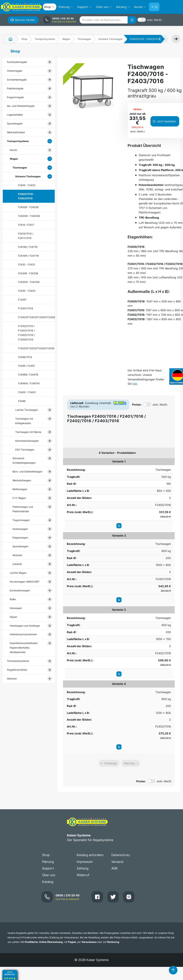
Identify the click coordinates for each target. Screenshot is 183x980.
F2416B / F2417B (28, 247)
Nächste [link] (129, 763)
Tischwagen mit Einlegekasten (24, 421)
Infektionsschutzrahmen (23, 634)
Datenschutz (121, 855)
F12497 (22, 300)
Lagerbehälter (15, 115)
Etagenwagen (20, 538)
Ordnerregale (14, 71)
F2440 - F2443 (27, 291)
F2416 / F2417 (26, 225)
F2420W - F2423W (29, 282)
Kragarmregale (15, 97)
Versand (117, 862)
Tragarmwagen (21, 520)
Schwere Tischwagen (110, 39)
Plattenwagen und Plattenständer (23, 509)
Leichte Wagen (18, 573)
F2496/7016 (25, 357)
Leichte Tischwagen (27, 410)
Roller (13, 599)
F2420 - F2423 (26, 264)
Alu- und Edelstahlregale (21, 106)
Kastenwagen (20, 529)
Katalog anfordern (90, 855)
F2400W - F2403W (29, 216)
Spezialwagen (20, 546)
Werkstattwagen (22, 480)
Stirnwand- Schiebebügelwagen (24, 460)
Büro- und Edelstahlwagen (27, 472)
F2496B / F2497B (28, 375)
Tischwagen (84, 39)
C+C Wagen (19, 498)
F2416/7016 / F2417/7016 (26, 236)
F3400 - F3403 (27, 392)
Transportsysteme (45, 39)
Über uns (49, 875)
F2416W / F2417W (28, 256)
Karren (13, 150)
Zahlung (83, 868)
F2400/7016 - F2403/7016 (26, 196)
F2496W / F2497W (29, 383)
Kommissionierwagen (27, 441)
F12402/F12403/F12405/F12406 (32, 317)
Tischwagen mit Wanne (28, 432)
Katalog (48, 882)
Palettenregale (15, 88)
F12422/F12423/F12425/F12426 (32, 348)
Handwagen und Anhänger (25, 626)
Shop (24, 39)
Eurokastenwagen (20, 590)
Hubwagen (16, 608)
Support (48, 868)
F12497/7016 (26, 308)
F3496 (22, 401)
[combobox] (108, 20)
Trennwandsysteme (18, 661)
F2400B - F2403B (28, 207)
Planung (48, 862)
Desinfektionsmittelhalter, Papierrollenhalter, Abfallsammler (24, 648)
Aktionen (17, 555)
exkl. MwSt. (155, 20)
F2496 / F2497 (26, 366)
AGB (114, 868)
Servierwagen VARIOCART (25, 582)
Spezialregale (15, 123)
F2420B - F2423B (28, 273)
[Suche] (132, 20)
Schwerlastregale (17, 80)
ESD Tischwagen (25, 450)
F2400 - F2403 (27, 185)
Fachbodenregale (17, 62)
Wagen (66, 39)
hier (135, 384)
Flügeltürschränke (17, 670)
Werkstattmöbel (16, 132)
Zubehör (17, 564)
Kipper (13, 617)
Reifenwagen (20, 489)
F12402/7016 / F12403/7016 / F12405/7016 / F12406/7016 (26, 333)
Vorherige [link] (110, 763)
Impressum (85, 862)
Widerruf (83, 875)
